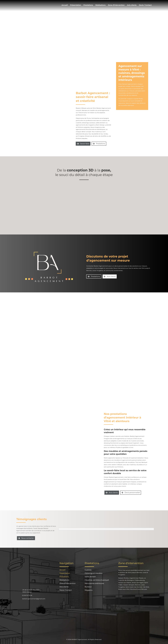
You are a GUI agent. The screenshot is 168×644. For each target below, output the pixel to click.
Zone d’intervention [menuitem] (116, 5)
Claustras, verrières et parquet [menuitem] (97, 580)
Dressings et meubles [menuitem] (94, 573)
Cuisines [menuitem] (88, 570)
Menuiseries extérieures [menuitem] (94, 584)
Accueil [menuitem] (65, 5)
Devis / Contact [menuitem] (145, 5)
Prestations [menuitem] (88, 5)
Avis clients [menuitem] (132, 5)
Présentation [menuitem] (76, 5)
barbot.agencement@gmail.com (34, 599)
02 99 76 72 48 (27, 595)
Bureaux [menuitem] (88, 587)
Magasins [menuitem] (89, 590)
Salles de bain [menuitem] (90, 577)
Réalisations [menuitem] (101, 5)
